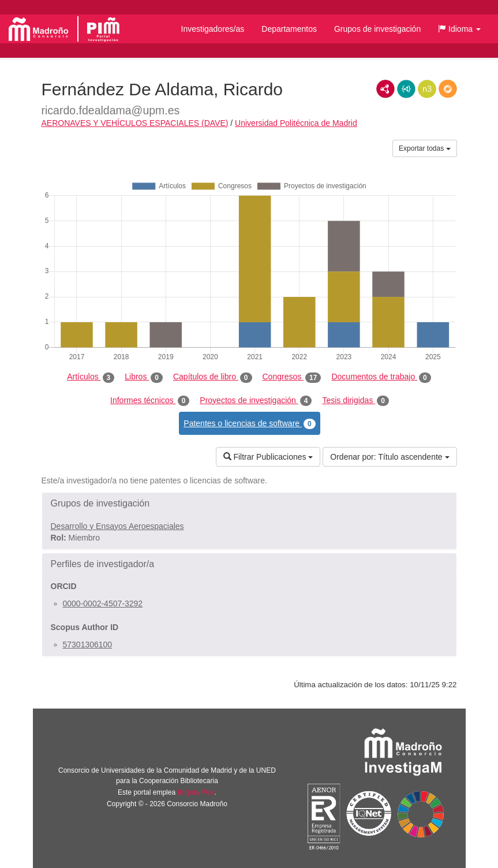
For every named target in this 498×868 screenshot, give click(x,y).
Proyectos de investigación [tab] (256, 401)
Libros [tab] (144, 377)
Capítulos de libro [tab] (213, 377)
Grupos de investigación (377, 29)
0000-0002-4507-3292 (103, 603)
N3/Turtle (427, 89)
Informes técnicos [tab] (150, 401)
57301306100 (88, 645)
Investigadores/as (213, 29)
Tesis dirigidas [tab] (355, 401)
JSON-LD (406, 89)
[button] (459, 29)
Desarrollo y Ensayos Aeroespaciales (117, 526)
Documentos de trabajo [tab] (381, 377)
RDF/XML (385, 89)
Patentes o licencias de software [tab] (249, 424)
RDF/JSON (448, 89)
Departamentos (289, 29)
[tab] (249, 504)
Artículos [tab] (91, 377)
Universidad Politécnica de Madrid (296, 123)
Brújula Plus (196, 792)
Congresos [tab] (292, 377)
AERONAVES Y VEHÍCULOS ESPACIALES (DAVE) (135, 123)
